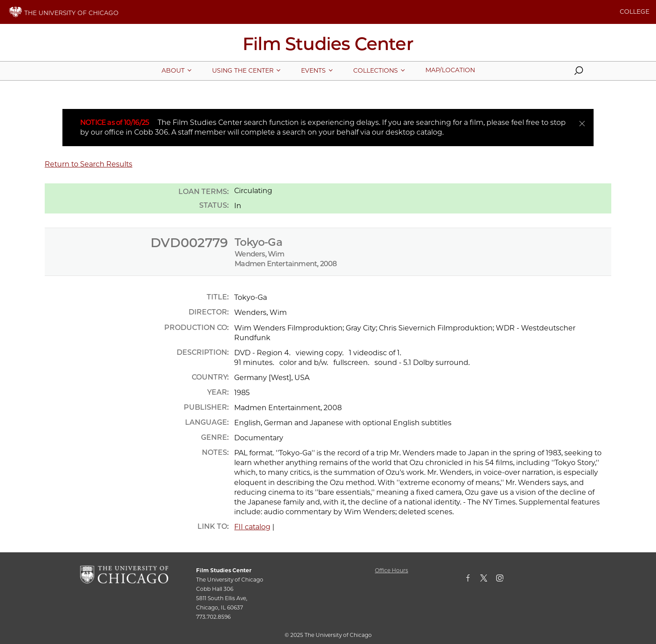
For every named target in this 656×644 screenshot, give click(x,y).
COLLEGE (635, 12)
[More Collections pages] (376, 70)
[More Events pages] (313, 70)
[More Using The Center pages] (243, 70)
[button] (579, 73)
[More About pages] (173, 70)
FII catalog (252, 527)
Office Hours (392, 570)
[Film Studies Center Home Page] (328, 47)
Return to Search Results (89, 164)
